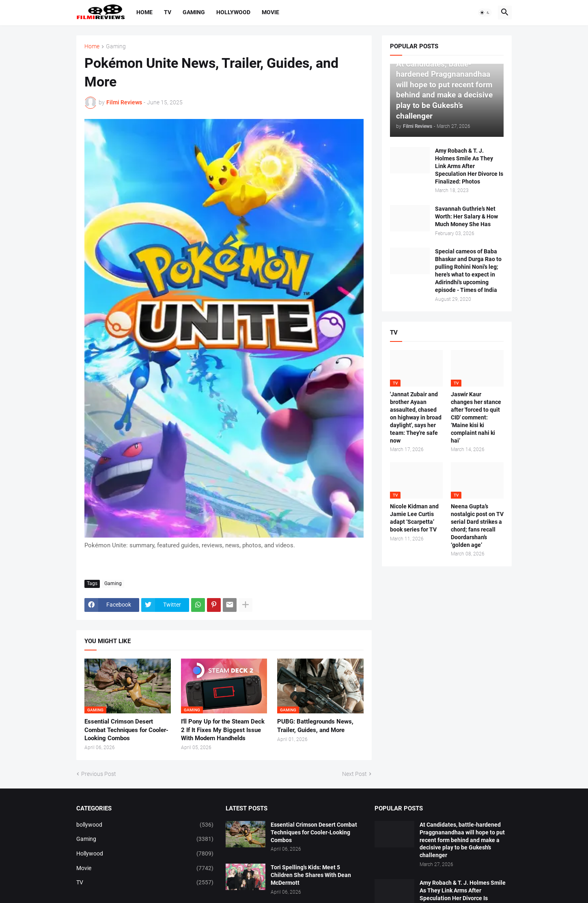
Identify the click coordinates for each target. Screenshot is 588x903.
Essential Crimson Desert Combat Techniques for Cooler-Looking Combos (126, 730)
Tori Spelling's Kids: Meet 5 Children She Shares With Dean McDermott (311, 875)
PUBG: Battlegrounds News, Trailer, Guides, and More (315, 726)
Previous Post (99, 774)
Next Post (354, 774)
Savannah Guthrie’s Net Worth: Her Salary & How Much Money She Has (466, 216)
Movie (270, 12)
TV (168, 12)
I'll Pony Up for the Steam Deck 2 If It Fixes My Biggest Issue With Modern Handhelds (223, 730)
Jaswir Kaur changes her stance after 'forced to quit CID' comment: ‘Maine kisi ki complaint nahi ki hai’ (476, 417)
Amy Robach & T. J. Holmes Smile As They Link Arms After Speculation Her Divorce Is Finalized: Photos (469, 166)
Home (144, 12)
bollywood (145, 825)
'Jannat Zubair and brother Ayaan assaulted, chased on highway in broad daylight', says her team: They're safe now (416, 417)
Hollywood (233, 12)
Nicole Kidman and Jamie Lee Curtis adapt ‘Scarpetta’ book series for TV (414, 518)
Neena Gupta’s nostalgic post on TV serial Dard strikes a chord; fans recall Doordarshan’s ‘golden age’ (477, 525)
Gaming (194, 12)
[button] (485, 13)
